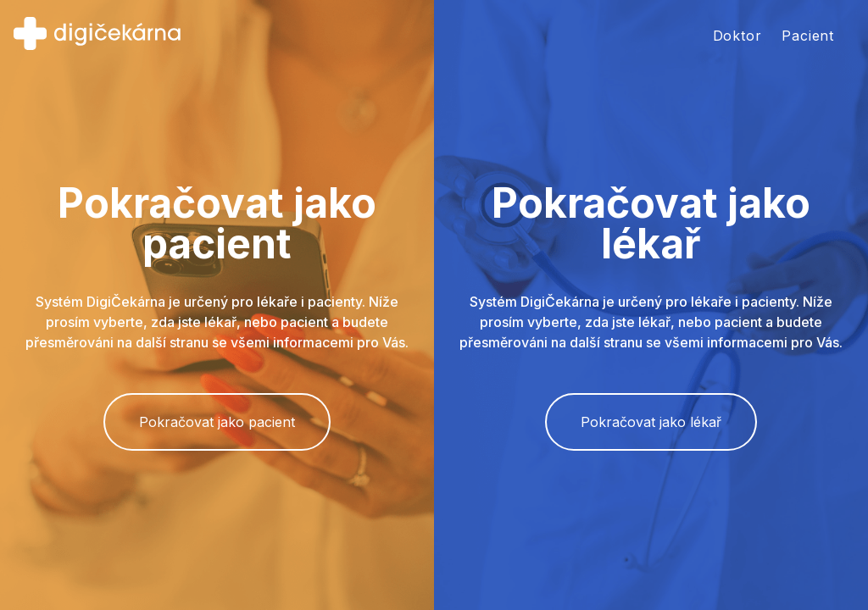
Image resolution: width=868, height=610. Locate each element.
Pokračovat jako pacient (217, 422)
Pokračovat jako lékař (651, 422)
